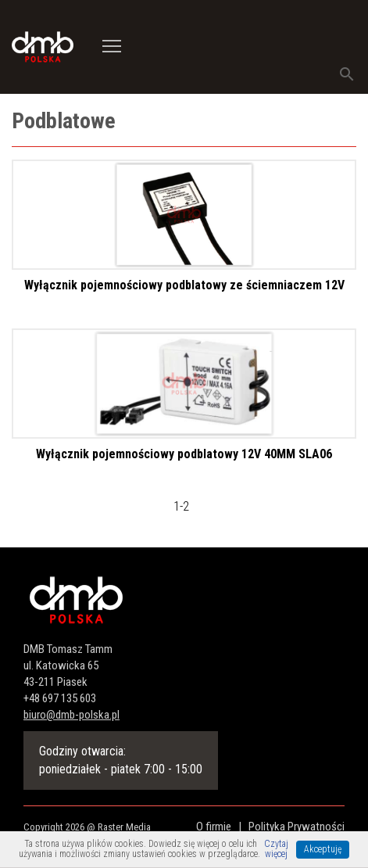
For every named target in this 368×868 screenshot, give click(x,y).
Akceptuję (323, 849)
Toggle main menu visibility (113, 41)
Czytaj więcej (276, 849)
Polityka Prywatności (297, 827)
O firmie (214, 827)
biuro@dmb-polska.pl (71, 715)
